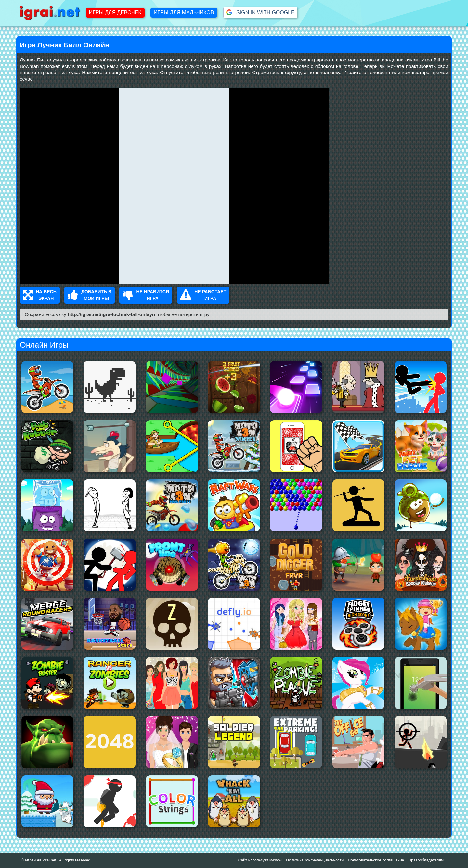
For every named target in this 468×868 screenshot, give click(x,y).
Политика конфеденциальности (315, 860)
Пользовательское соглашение (376, 860)
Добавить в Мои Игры (90, 295)
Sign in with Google (260, 12)
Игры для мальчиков (184, 13)
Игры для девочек (115, 13)
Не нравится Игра (146, 295)
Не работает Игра (203, 295)
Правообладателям (426, 860)
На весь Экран (40, 295)
